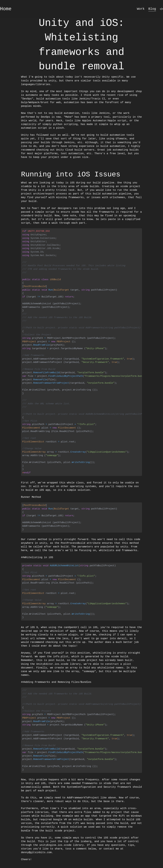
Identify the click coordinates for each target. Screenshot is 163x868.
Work (141, 9)
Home (6, 9)
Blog (152, 9)
